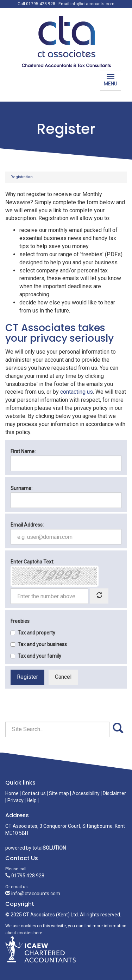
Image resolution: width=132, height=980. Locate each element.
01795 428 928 (25, 876)
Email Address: (27, 525)
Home (12, 793)
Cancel (63, 677)
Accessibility (86, 793)
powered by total (36, 848)
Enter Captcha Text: (32, 562)
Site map (59, 793)
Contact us (34, 793)
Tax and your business (39, 644)
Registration (22, 177)
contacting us (77, 392)
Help (32, 800)
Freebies (20, 621)
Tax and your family (36, 656)
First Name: (23, 451)
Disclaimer (114, 793)
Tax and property (33, 633)
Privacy (15, 800)
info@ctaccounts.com (92, 4)
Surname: (21, 488)
